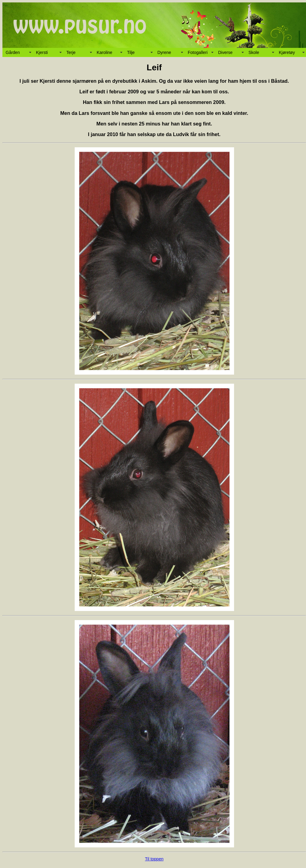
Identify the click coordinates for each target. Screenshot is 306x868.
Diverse (225, 52)
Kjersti (42, 52)
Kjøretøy (287, 52)
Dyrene (164, 52)
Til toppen (154, 859)
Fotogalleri (198, 52)
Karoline (105, 52)
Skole (254, 52)
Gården (13, 52)
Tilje (131, 52)
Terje (71, 52)
